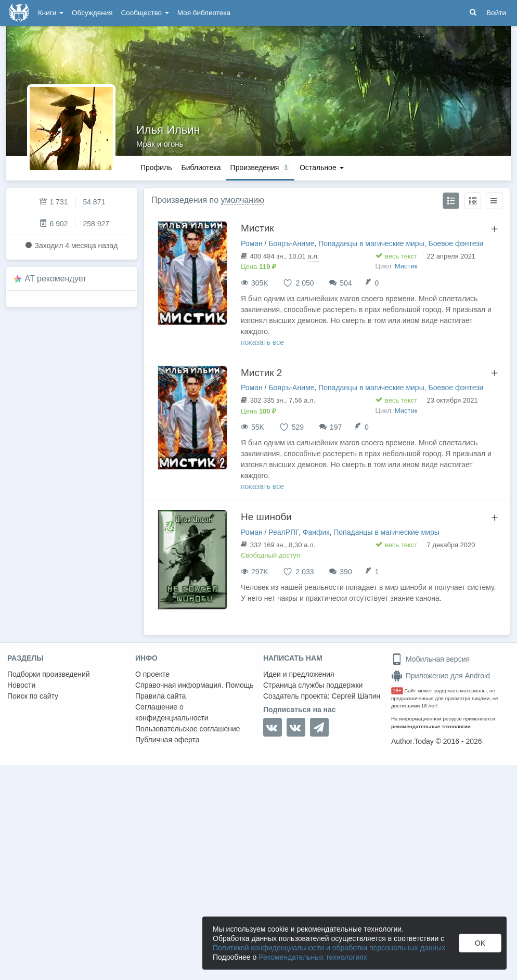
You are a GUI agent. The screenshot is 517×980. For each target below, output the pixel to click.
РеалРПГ (283, 532)
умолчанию (243, 200)
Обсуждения (92, 13)
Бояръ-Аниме (291, 243)
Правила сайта (160, 696)
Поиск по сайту (33, 696)
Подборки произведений (49, 674)
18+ (397, 691)
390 (346, 572)
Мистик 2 (261, 373)
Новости (21, 685)
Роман (252, 243)
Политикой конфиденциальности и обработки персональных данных (329, 948)
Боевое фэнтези (456, 243)
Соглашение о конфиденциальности (172, 712)
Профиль (156, 167)
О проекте (152, 674)
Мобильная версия (430, 659)
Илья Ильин (168, 130)
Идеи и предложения (299, 674)
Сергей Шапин (356, 696)
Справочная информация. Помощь (195, 685)
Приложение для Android (441, 676)
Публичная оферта (167, 740)
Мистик (257, 228)
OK (480, 943)
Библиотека (201, 167)
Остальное (322, 167)
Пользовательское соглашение (188, 729)
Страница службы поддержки (313, 685)
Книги (51, 13)
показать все (262, 342)
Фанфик (316, 532)
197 (336, 427)
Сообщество (145, 13)
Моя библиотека (204, 13)
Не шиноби (266, 517)
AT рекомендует (56, 279)
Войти (496, 13)
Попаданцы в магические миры (371, 243)
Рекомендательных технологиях (313, 957)
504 (346, 283)
